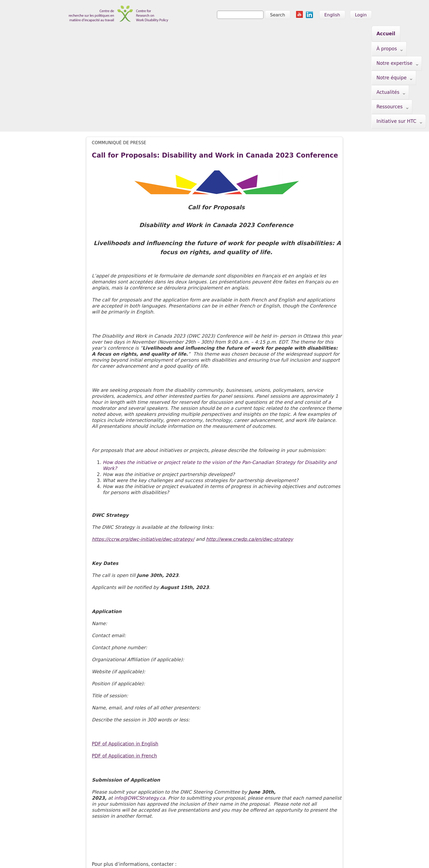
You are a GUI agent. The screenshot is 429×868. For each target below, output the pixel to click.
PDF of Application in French (124, 669)
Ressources (295, 34)
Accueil (95, 34)
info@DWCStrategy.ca (140, 711)
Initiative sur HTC (343, 34)
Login (361, 15)
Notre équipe (215, 34)
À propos (125, 34)
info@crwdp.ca (76, 856)
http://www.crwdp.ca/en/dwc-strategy (250, 452)
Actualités (256, 34)
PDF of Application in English (125, 657)
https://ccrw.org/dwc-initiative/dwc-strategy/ (143, 452)
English (332, 15)
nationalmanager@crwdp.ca (125, 789)
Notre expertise (168, 34)
